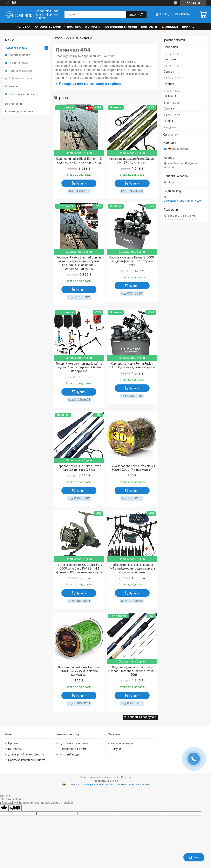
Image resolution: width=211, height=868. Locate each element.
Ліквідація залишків (22, 94)
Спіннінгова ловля (21, 78)
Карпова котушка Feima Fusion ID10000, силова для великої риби (132, 366)
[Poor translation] (15, 808)
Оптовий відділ (70, 755)
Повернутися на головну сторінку (90, 84)
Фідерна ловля (19, 63)
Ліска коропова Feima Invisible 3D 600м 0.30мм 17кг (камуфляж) (132, 468)
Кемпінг (14, 86)
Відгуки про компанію (19, 111)
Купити (81, 184)
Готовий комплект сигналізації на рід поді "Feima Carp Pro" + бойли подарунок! (79, 367)
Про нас (188, 27)
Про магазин (13, 104)
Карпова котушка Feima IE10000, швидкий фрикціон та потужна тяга (132, 261)
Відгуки (116, 749)
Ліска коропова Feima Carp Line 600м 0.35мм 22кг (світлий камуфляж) (79, 671)
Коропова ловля (19, 55)
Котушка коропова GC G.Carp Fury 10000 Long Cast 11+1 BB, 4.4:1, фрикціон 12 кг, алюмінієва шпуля (79, 569)
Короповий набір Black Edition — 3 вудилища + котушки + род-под (79, 161)
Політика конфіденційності (27, 760)
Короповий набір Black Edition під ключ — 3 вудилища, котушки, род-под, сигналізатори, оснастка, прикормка (79, 263)
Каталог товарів (48, 27)
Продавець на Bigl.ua (105, 781)
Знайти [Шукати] (135, 15)
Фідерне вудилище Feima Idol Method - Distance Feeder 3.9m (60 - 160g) (132, 671)
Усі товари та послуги (139, 717)
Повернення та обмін (120, 27)
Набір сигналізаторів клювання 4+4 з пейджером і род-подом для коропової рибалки (132, 569)
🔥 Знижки (169, 27)
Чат (194, 857)
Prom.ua (126, 777)
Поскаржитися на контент (99, 785)
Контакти (149, 27)
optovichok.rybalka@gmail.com (183, 201)
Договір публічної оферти (26, 755)
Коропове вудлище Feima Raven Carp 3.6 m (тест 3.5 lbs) (79, 468)
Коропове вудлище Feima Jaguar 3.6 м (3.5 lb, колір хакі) (132, 161)
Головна (23, 27)
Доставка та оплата (83, 27)
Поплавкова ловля (21, 71)
